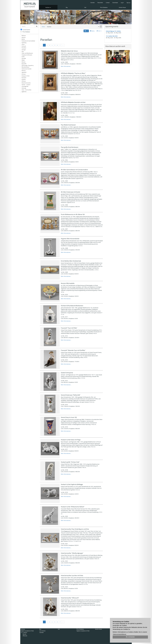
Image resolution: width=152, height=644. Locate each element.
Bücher (23, 39)
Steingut (24, 50)
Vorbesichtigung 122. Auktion (113, 31)
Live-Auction (42, 631)
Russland (24, 78)
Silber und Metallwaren (27, 53)
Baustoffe (24, 64)
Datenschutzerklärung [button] (120, 634)
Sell (85, 7)
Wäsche (24, 37)
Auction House (122, 7)
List (86, 31)
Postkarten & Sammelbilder (28, 41)
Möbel (23, 60)
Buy (67, 7)
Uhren (23, 44)
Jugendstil (24, 72)
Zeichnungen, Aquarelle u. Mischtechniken (28, 66)
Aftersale (25, 636)
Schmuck (24, 46)
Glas (23, 51)
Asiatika (24, 79)
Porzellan (24, 48)
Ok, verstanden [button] (130, 637)
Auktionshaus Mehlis (30, 5)
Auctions (48, 7)
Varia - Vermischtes (26, 90)
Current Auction (25, 30)
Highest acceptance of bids (27, 631)
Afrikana (24, 81)
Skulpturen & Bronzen (27, 55)
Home (43, 27)
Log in (122, 3)
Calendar (92, 3)
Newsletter (100, 3)
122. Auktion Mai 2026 (112, 36)
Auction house (98, 629)
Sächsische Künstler (27, 69)
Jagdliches (24, 92)
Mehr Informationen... (66, 66)
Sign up (128, 3)
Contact (108, 3)
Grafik (23, 57)
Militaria (24, 36)
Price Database (104, 7)
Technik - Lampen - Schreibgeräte (26, 85)
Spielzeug (24, 43)
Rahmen (24, 71)
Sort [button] (99, 31)
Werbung (24, 88)
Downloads (115, 3)
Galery (92, 31)
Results (25, 634)
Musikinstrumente (26, 83)
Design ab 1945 (26, 76)
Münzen (24, 62)
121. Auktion (24, 632)
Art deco (24, 74)
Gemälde (24, 58)
